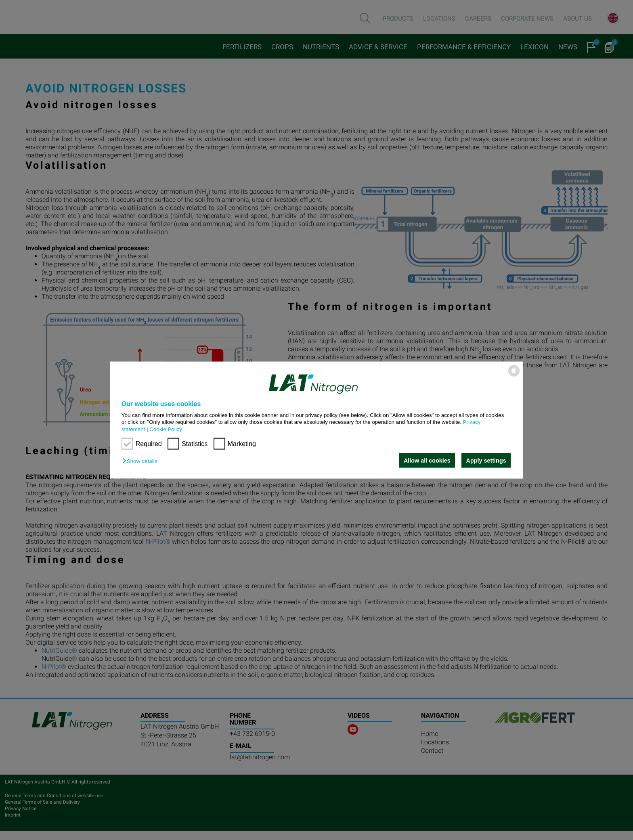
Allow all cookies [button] (427, 461)
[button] (142, 461)
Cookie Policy (166, 429)
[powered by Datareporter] (514, 376)
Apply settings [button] (486, 461)
